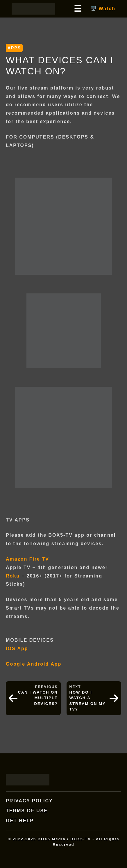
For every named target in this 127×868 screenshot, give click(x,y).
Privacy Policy (29, 801)
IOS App (17, 649)
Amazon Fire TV (27, 559)
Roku (13, 576)
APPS (14, 48)
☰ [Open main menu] (78, 9)
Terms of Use (27, 811)
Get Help (20, 821)
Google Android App (34, 664)
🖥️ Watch (103, 9)
